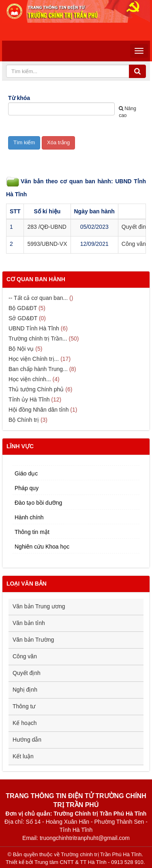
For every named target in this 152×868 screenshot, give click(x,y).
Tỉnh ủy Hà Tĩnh (29, 399)
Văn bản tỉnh (29, 623)
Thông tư (24, 706)
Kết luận (23, 756)
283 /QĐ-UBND (47, 227)
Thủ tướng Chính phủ (36, 389)
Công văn (25, 656)
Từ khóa (19, 98)
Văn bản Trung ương (39, 606)
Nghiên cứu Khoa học (42, 547)
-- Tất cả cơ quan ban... (38, 298)
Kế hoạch (25, 723)
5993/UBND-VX (47, 244)
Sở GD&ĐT (23, 318)
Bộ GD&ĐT (23, 308)
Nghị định (25, 690)
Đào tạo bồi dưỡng (38, 503)
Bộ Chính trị (24, 420)
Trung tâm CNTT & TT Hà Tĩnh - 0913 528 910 (89, 862)
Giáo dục (26, 473)
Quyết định (27, 673)
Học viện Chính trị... (34, 359)
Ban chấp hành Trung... (38, 369)
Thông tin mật (32, 532)
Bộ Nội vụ (21, 349)
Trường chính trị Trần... (38, 339)
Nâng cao (127, 112)
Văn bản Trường (33, 640)
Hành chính (29, 517)
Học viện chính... (30, 379)
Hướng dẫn (27, 740)
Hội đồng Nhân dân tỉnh (39, 410)
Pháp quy (27, 488)
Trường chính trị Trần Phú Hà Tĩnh (101, 854)
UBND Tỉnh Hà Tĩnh (34, 328)
